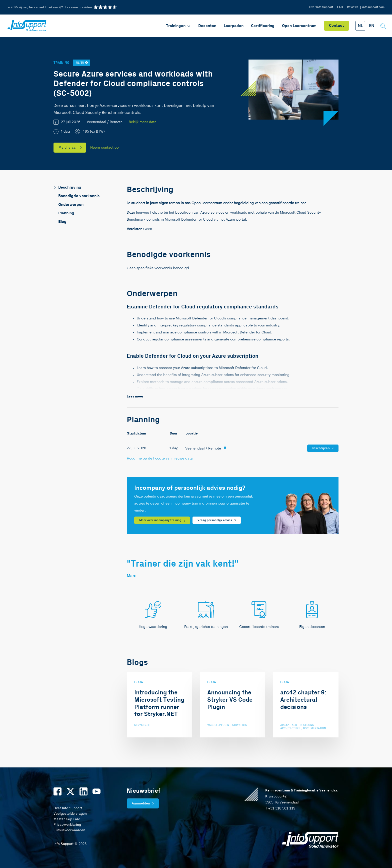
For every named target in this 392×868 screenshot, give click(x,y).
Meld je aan (68, 148)
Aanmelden (141, 803)
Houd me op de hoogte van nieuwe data (160, 459)
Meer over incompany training (160, 520)
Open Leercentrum (299, 26)
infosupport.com (373, 7)
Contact (336, 26)
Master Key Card (67, 819)
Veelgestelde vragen (70, 814)
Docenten (207, 26)
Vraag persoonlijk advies (215, 520)
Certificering (263, 26)
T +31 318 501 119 (280, 808)
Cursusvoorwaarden (69, 830)
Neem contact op (104, 148)
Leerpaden (234, 26)
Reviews (353, 7)
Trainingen (178, 26)
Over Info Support (321, 7)
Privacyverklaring (67, 825)
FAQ (340, 7)
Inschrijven (321, 448)
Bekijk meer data (143, 122)
